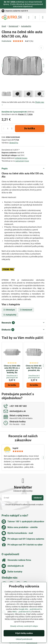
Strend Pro (14, 143)
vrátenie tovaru (21, 158)
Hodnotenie (6, 41)
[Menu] (43, 17)
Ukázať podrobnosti (24, 639)
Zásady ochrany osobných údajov (24, 626)
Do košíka (30, 128)
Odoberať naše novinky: (23, 491)
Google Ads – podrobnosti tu (30, 609)
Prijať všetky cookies (24, 633)
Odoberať (38, 498)
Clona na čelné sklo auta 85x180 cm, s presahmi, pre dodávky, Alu (12, 369)
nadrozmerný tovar (22, 161)
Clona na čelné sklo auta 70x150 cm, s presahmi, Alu (34, 368)
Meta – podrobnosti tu (22, 612)
